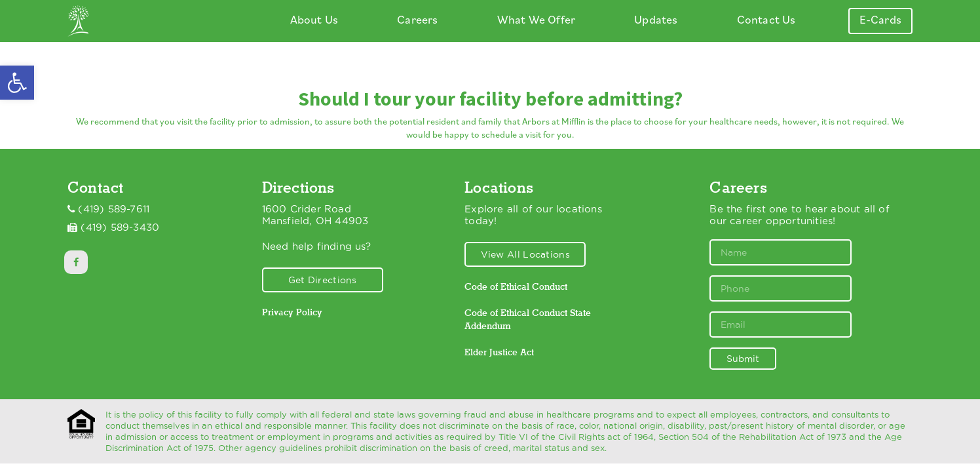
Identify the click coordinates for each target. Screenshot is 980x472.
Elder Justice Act (499, 352)
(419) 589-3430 (120, 227)
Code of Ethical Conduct (516, 286)
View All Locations (525, 254)
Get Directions (323, 280)
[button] (17, 83)
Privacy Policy (292, 312)
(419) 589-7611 (114, 209)
